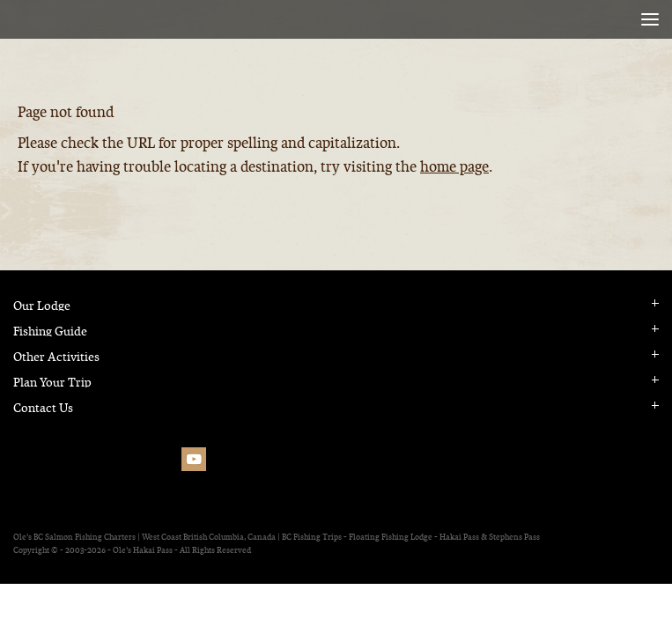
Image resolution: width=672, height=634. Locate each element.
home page (454, 167)
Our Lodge (42, 306)
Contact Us (43, 408)
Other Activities (56, 357)
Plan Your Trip (52, 383)
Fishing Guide (50, 332)
